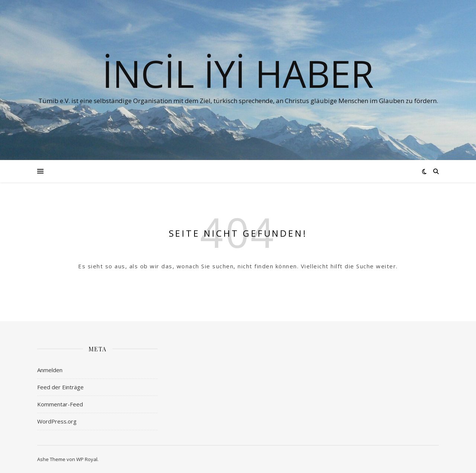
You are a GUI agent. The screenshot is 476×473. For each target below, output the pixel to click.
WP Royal (87, 459)
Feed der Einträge (60, 387)
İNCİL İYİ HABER (238, 73)
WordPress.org (57, 421)
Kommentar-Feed (60, 404)
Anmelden (50, 370)
